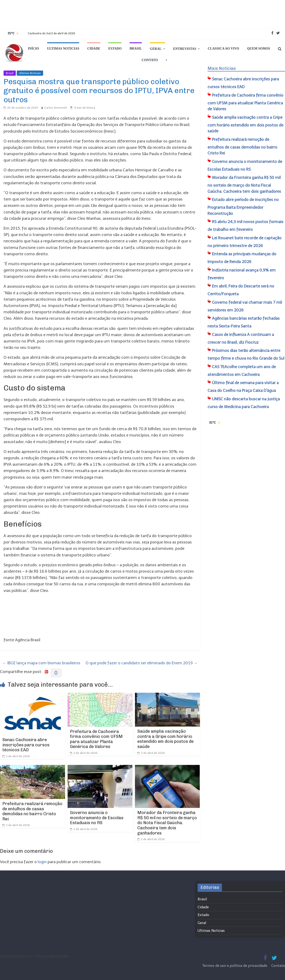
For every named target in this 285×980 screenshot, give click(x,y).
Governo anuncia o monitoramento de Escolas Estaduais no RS (97, 818)
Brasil (136, 49)
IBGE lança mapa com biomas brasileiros (41, 663)
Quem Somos (259, 49)
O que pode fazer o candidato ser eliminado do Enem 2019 (142, 663)
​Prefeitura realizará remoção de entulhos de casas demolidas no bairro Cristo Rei (32, 811)
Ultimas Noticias (63, 49)
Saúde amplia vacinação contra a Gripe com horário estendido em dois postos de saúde (165, 739)
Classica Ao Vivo (223, 49)
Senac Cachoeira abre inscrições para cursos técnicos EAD (26, 745)
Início (33, 49)
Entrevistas (185, 49)
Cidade (94, 49)
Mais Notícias (222, 68)
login (42, 862)
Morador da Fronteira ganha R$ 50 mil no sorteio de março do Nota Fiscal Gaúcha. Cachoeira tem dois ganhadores (167, 823)
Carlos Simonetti (56, 108)
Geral (156, 49)
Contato (150, 60)
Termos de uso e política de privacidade (235, 966)
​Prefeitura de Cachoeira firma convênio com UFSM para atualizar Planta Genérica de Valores (96, 739)
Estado (115, 49)
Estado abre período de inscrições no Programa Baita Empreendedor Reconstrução (243, 207)
